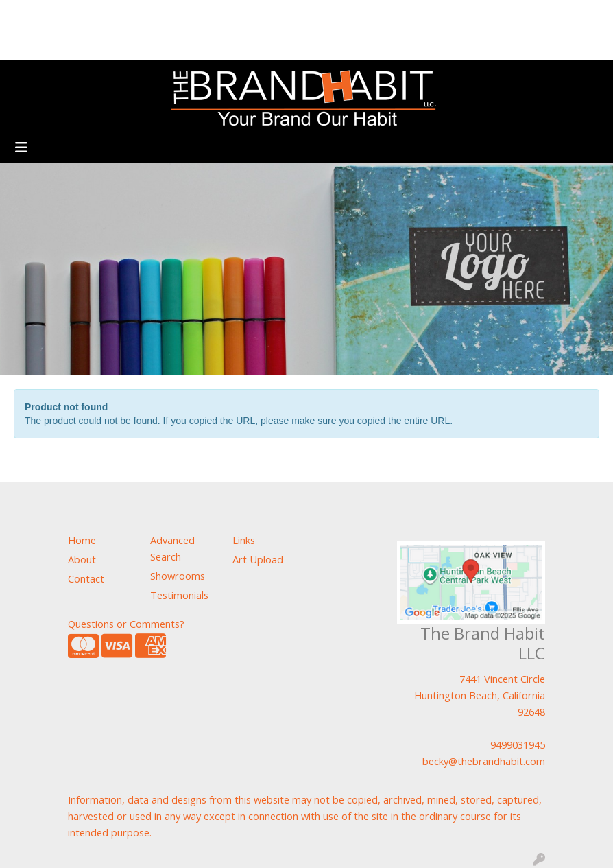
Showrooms (44, 45)
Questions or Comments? (126, 624)
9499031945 (518, 744)
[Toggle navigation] (21, 148)
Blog (107, 15)
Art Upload (156, 15)
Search (465, 15)
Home (28, 15)
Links (244, 540)
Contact (104, 45)
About (69, 15)
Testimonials (227, 15)
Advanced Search (172, 548)
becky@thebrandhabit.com (484, 761)
